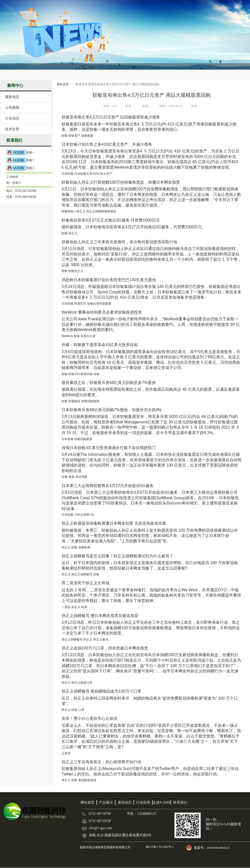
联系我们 (180, 802)
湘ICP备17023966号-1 (159, 847)
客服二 (21, 160)
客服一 (21, 153)
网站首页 (63, 84)
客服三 (21, 168)
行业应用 (143, 802)
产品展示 (106, 802)
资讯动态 (125, 802)
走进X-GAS (162, 802)
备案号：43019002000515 (212, 848)
